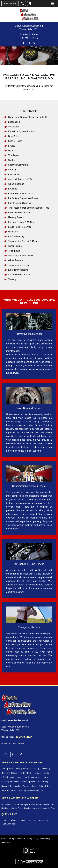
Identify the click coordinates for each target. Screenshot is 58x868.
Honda (36, 773)
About (13, 820)
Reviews (33, 820)
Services (23, 820)
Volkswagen (32, 790)
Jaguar (12, 777)
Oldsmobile (15, 786)
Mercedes (15, 782)
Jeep (20, 777)
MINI (33, 782)
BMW (18, 769)
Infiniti (4, 777)
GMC (29, 773)
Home (5, 820)
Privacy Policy (32, 839)
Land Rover (35, 777)
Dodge (14, 773)
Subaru (5, 790)
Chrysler (5, 773)
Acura (4, 769)
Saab (34, 786)
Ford (22, 773)
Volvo (43, 790)
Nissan (4, 786)
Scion (50, 786)
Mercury (25, 782)
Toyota (22, 790)
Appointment (10, 3)
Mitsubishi (42, 782)
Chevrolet (44, 769)
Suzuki (13, 790)
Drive (6, 839)
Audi (11, 769)
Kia (26, 777)
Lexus (45, 777)
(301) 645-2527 (23, 737)
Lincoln (4, 782)
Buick (25, 769)
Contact (43, 820)
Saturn (42, 786)
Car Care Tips (9, 824)
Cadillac (34, 769)
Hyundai (45, 773)
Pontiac (26, 786)
